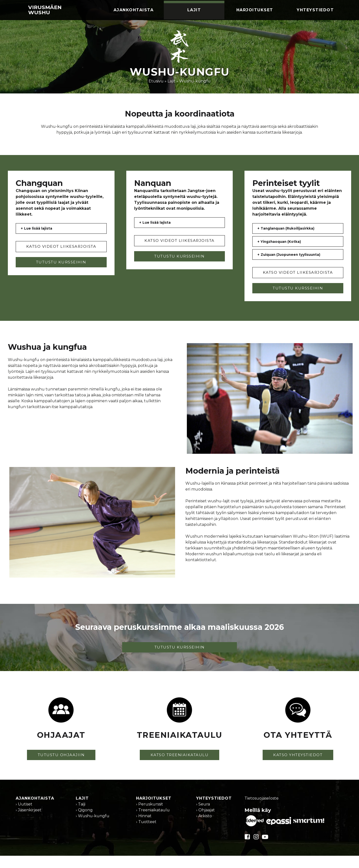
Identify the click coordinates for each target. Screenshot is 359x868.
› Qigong (84, 823)
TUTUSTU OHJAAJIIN (61, 768)
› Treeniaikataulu (153, 823)
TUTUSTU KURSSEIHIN (61, 266)
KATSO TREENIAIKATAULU (180, 768)
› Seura (203, 817)
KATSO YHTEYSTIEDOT (298, 768)
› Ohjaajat (205, 823)
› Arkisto (204, 829)
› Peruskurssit (150, 817)
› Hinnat (144, 829)
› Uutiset (24, 817)
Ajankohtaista (134, 10)
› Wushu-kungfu (93, 829)
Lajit (194, 10)
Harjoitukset (255, 10)
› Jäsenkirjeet (29, 823)
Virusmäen (45, 10)
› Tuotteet (146, 835)
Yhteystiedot (315, 10)
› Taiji (81, 817)
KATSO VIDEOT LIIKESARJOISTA (61, 251)
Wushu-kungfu (195, 81)
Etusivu (156, 81)
